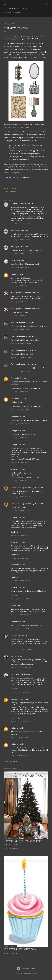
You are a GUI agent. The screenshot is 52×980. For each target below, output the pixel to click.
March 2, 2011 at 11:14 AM (19, 737)
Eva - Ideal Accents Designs (23, 323)
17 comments (14, 849)
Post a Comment (11, 761)
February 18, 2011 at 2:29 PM (21, 392)
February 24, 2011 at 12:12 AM (21, 721)
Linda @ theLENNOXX (20, 674)
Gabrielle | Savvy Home (21, 204)
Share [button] (6, 188)
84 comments (14, 953)
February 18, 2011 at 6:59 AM (21, 267)
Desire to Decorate (15, 9)
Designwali (16, 260)
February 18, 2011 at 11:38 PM (21, 558)
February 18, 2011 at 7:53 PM (21, 511)
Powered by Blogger (26, 969)
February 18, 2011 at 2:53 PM (21, 462)
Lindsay (14, 656)
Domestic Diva (17, 378)
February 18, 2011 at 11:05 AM (21, 371)
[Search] (47, 4)
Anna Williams (32, 973)
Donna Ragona (17, 636)
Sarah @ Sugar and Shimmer (23, 293)
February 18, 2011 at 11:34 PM (21, 535)
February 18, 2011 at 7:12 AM (20, 286)
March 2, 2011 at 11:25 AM (19, 756)
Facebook (21, 148)
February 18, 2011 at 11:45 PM (21, 581)
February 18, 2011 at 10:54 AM (21, 302)
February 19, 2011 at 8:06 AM (21, 599)
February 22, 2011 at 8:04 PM (21, 667)
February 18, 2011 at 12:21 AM (21, 240)
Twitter (42, 148)
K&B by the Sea (18, 230)
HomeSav (43, 36)
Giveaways (13, 191)
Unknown (15, 274)
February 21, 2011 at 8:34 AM (21, 629)
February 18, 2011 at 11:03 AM (21, 343)
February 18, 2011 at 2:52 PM (21, 424)
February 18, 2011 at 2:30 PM (21, 410)
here (28, 127)
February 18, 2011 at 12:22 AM (21, 254)
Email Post (13, 188)
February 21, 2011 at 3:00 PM (21, 649)
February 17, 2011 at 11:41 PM (20, 224)
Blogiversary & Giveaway (20, 949)
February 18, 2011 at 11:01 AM (21, 330)
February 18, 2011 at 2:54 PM (21, 481)
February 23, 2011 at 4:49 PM (21, 692)
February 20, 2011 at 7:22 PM (21, 615)
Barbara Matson (18, 699)
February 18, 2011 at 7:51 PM (20, 497)
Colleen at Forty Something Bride (25, 488)
